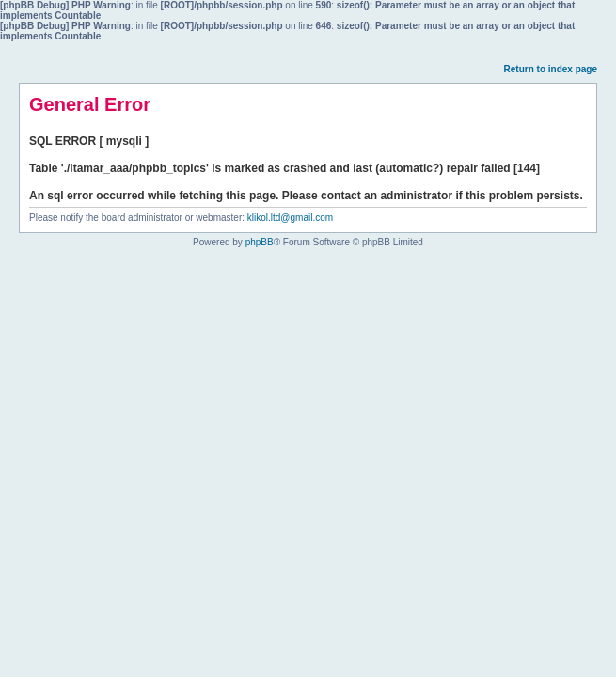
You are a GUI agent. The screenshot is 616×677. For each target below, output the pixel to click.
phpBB (260, 242)
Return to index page (551, 69)
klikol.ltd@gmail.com (290, 218)
